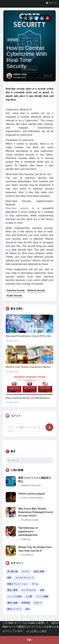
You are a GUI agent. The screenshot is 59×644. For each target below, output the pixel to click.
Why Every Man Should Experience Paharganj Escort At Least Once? (36, 512)
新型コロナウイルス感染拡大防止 (35, 480)
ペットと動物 (42, 596)
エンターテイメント (25, 578)
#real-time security (16, 290)
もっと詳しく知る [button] (37, 631)
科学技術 (13, 40)
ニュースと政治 (14, 596)
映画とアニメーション (17, 584)
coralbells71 (27, 555)
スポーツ (38, 603)
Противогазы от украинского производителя (28, 531)
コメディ (26, 571)
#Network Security (36, 290)
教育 (9, 578)
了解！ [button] (30, 640)
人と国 (29, 596)
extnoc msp (20, 74)
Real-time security (17, 208)
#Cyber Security (14, 295)
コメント (48, 75)
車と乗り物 (12, 571)
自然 (42, 590)
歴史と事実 (12, 590)
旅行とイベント (14, 609)
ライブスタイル (29, 590)
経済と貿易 (39, 571)
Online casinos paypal (32, 494)
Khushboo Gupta (30, 520)
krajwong (26, 539)
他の (28, 609)
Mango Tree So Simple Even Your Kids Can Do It (35, 549)
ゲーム (35, 584)
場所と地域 (12, 603)
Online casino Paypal (32, 498)
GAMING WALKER (31, 485)
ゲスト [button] (51, 3)
